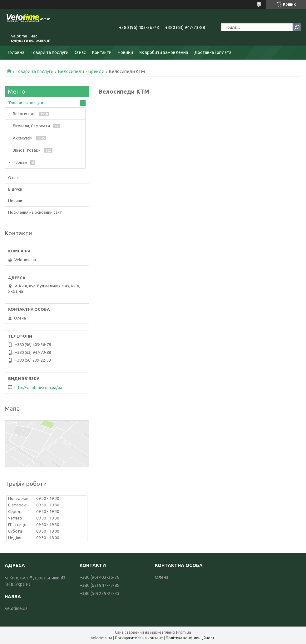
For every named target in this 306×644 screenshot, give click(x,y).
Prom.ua (184, 632)
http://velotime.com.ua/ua (38, 388)
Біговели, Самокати (31, 126)
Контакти (102, 52)
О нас (80, 52)
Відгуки (15, 189)
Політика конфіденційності (191, 638)
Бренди (96, 71)
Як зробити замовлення (164, 52)
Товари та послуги (49, 52)
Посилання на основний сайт (35, 212)
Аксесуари (23, 138)
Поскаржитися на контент (139, 638)
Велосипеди (71, 71)
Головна (16, 52)
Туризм (20, 162)
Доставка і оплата (213, 52)
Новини (125, 52)
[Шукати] (297, 27)
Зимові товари (27, 150)
